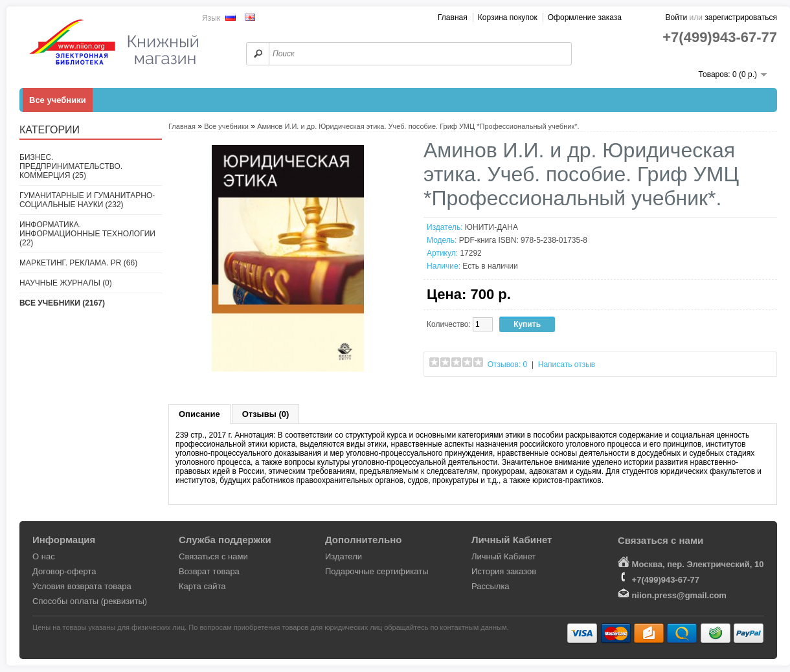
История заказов (504, 571)
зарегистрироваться (741, 17)
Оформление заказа (585, 17)
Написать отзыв (567, 364)
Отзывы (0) (266, 414)
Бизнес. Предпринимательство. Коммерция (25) (71, 166)
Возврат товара (209, 571)
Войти (677, 17)
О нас (44, 556)
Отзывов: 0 (508, 364)
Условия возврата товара (82, 586)
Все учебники (58, 100)
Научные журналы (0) (66, 283)
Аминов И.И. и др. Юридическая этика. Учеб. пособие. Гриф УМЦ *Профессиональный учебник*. (418, 126)
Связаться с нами (213, 556)
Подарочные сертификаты (377, 571)
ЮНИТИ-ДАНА (491, 227)
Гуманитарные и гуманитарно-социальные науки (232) (87, 200)
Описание (199, 414)
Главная (453, 17)
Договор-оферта (64, 571)
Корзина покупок (508, 17)
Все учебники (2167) (62, 303)
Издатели (344, 556)
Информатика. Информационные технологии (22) (87, 234)
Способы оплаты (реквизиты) (90, 601)
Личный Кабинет (503, 556)
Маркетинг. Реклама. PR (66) (78, 263)
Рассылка (491, 586)
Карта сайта (202, 586)
